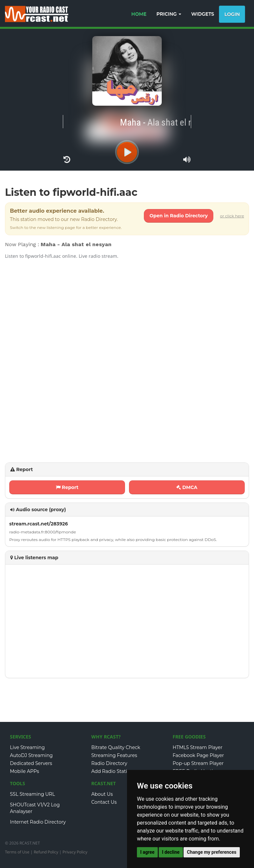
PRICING (169, 14)
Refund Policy (46, 852)
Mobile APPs (24, 771)
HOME (139, 14)
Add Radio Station (112, 771)
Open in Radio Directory (179, 216)
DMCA (187, 487)
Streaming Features (114, 755)
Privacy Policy (75, 852)
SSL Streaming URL (32, 794)
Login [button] (232, 14)
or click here (232, 216)
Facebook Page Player (198, 755)
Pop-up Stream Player (198, 763)
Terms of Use (17, 852)
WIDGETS (203, 14)
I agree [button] (147, 852)
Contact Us (104, 802)
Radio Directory (109, 763)
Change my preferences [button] (212, 852)
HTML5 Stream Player (198, 747)
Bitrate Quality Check (116, 747)
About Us (102, 794)
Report (67, 487)
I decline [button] (171, 852)
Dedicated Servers (31, 763)
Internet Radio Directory (38, 822)
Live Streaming (27, 747)
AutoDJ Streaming (31, 755)
